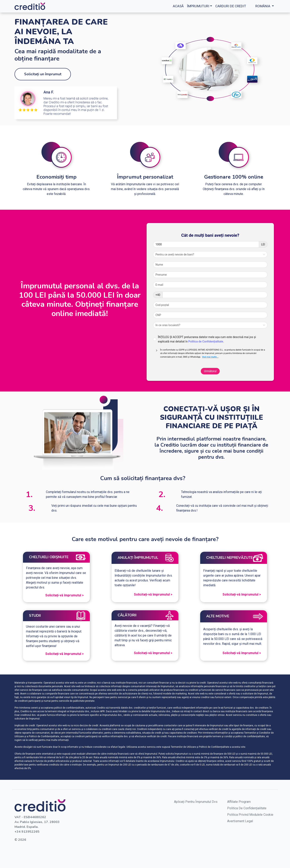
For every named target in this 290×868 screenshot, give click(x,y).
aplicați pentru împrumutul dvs (196, 802)
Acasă (178, 6)
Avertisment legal (240, 821)
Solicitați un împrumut (43, 74)
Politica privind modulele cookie (250, 815)
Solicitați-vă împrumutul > (65, 595)
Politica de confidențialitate (247, 808)
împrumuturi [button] (198, 6)
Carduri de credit (231, 6)
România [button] (263, 6)
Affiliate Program (239, 802)
